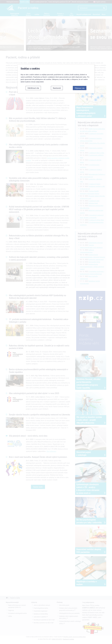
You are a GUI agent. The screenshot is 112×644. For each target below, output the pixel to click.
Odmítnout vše (33, 41)
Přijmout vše (80, 41)
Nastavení (57, 41)
